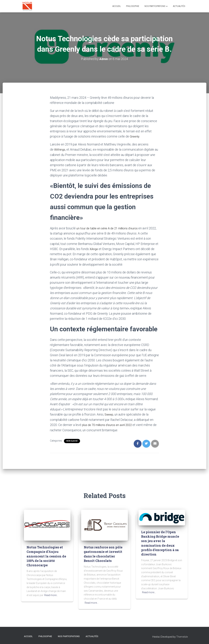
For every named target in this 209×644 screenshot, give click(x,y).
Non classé (72, 440)
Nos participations (156, 6)
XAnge (94, 248)
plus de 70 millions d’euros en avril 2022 (109, 424)
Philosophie (133, 6)
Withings (60, 149)
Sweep (109, 414)
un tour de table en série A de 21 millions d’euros (109, 228)
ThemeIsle (182, 636)
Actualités (179, 6)
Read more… (51, 594)
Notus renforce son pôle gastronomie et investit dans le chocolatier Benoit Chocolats (103, 553)
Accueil (117, 6)
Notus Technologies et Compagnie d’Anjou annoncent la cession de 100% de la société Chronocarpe (46, 555)
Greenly (135, 136)
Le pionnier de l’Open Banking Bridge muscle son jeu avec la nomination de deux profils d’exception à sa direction (160, 542)
